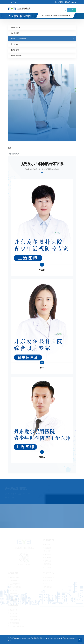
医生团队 (49, 15)
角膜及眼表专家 (16, 55)
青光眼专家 (15, 44)
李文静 (42, 270)
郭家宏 (42, 457)
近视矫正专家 (15, 27)
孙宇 (42, 368)
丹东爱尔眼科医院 (37, 638)
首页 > (44, 15)
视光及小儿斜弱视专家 (62, 15)
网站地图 (11, 638)
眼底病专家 (15, 50)
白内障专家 (15, 33)
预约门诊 (12, 2)
